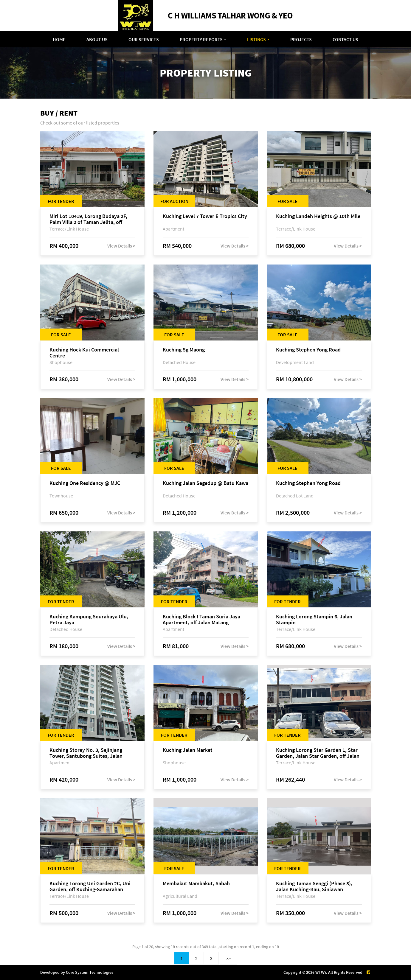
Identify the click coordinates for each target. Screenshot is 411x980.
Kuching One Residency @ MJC (85, 483)
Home (59, 39)
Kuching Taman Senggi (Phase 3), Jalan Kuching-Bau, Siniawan (314, 886)
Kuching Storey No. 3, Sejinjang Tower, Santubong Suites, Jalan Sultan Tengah (86, 753)
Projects (301, 39)
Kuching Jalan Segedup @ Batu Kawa (205, 483)
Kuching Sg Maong (184, 350)
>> (228, 958)
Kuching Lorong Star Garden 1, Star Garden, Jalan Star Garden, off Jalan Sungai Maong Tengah (318, 753)
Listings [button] (256, 39)
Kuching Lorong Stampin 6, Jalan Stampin (314, 620)
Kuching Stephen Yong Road (308, 350)
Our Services (144, 39)
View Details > (121, 246)
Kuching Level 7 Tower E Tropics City (205, 216)
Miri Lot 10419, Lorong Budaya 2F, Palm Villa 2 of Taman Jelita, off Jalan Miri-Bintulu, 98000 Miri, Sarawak (88, 219)
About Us (97, 39)
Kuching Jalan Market (188, 750)
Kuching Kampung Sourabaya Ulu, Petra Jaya (89, 620)
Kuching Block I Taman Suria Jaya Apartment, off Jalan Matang (201, 620)
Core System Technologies (90, 972)
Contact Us (345, 39)
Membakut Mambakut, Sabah (196, 884)
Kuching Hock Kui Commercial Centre (84, 353)
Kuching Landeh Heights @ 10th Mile (318, 216)
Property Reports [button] (201, 39)
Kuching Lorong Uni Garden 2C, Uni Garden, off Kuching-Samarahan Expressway (90, 886)
